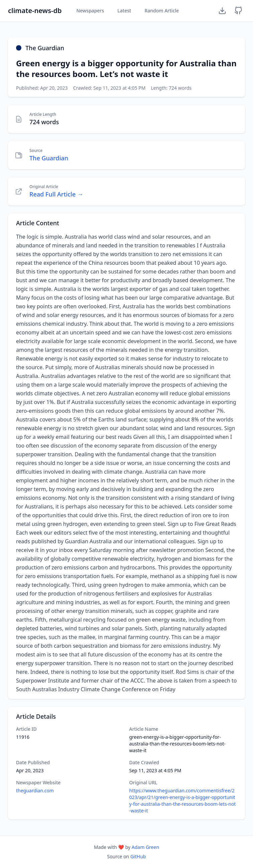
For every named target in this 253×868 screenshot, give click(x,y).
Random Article (162, 11)
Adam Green (145, 847)
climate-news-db (35, 11)
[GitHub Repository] (238, 11)
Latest (124, 11)
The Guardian (49, 158)
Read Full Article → (56, 194)
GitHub (138, 856)
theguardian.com (35, 791)
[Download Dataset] (222, 11)
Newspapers (90, 11)
